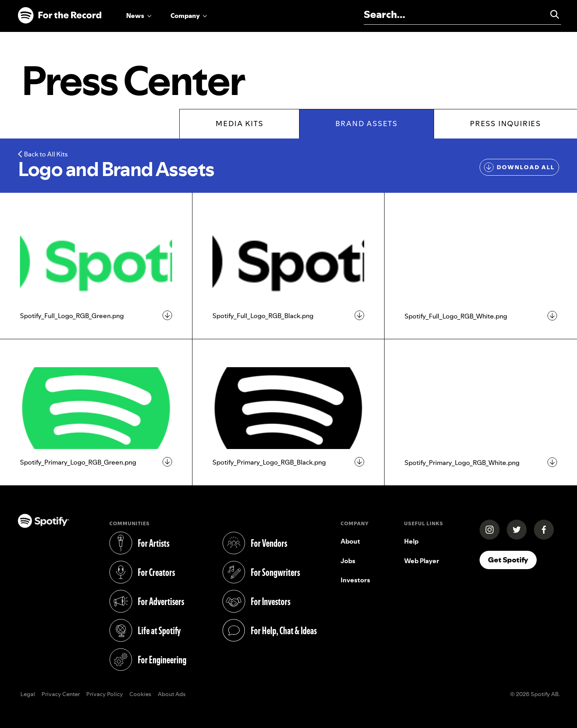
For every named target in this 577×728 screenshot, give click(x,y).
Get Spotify (508, 560)
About (350, 541)
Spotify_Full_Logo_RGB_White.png (456, 316)
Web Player (422, 561)
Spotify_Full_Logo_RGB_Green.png (72, 316)
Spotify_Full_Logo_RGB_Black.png (263, 316)
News (135, 16)
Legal (28, 694)
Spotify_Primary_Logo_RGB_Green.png (78, 462)
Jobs (348, 561)
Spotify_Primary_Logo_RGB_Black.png (269, 462)
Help (411, 541)
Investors (355, 580)
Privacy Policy (105, 694)
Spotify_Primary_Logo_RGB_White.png (462, 463)
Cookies (140, 694)
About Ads (172, 694)
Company (185, 16)
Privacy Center (61, 694)
